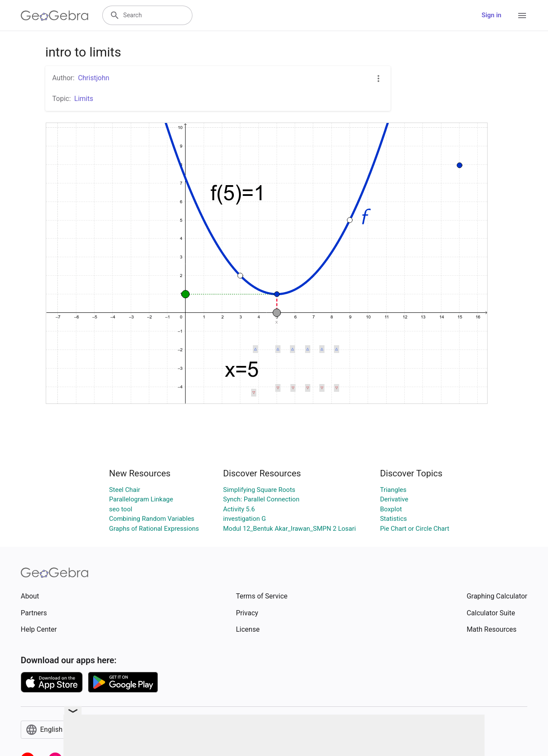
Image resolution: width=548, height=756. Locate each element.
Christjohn (94, 78)
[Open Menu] (522, 16)
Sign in (491, 15)
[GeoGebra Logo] (55, 16)
